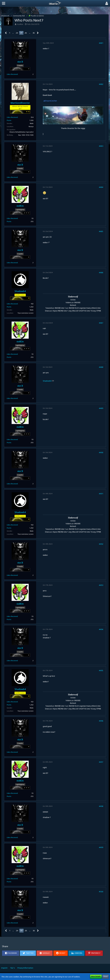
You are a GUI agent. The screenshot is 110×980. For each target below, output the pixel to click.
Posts (9, 120)
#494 (101, 629)
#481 (101, 43)
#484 (101, 187)
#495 (101, 670)
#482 (101, 84)
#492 (101, 544)
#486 (101, 273)
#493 (101, 585)
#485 (101, 231)
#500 (101, 892)
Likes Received (12, 74)
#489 (101, 408)
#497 (101, 762)
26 (26, 33)
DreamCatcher (51, 101)
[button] (4, 3)
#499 (101, 847)
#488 (101, 367)
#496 (101, 721)
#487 (101, 323)
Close (106, 977)
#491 (101, 494)
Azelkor (20, 24)
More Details (96, 977)
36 (34, 33)
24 (17, 33)
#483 (101, 146)
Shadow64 (47, 381)
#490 (101, 452)
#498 (101, 806)
